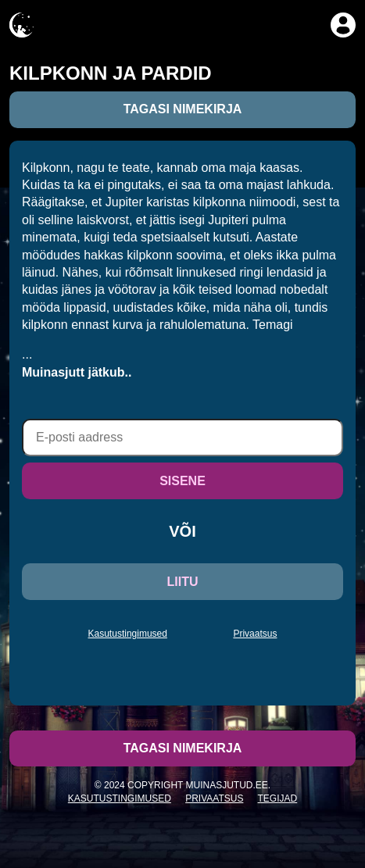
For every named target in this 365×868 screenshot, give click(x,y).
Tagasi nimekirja (183, 109)
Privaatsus (255, 634)
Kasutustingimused (128, 634)
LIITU (183, 582)
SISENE (182, 481)
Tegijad (278, 798)
